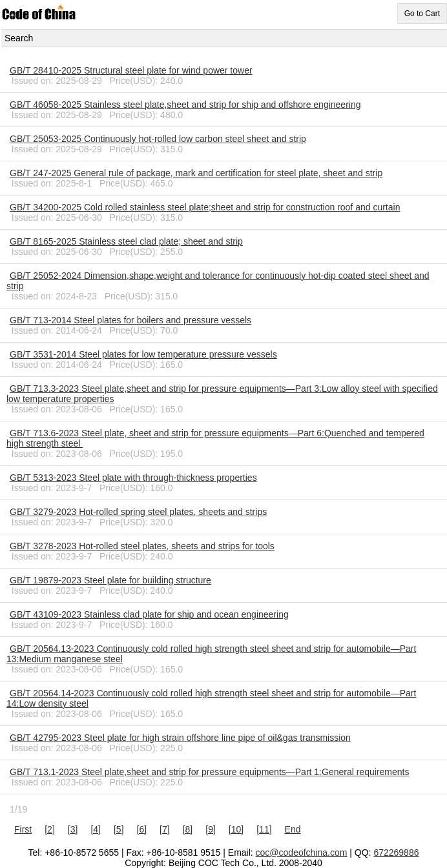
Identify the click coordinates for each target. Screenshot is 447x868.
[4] (96, 829)
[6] (142, 829)
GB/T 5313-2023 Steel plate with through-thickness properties (133, 478)
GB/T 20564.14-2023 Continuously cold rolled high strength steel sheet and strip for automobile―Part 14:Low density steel (211, 698)
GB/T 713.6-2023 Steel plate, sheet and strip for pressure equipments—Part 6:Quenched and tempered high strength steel (215, 438)
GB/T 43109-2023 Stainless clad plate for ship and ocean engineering (149, 614)
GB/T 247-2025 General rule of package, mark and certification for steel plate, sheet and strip (196, 173)
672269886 (396, 853)
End (293, 829)
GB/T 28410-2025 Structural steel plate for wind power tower (131, 70)
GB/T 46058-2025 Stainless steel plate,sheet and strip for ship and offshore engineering (185, 105)
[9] (211, 829)
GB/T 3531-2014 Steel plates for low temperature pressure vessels (143, 354)
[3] (73, 829)
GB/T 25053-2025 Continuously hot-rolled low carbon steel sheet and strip (158, 139)
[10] (236, 829)
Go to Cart (422, 14)
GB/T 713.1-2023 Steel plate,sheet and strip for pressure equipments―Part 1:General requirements (209, 772)
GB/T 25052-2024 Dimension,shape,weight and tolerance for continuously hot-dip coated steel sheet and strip (218, 281)
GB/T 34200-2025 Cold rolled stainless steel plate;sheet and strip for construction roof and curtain (205, 207)
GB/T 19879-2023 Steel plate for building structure (110, 580)
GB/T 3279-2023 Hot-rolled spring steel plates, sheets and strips (138, 512)
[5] (119, 829)
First (23, 829)
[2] (50, 829)
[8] (188, 829)
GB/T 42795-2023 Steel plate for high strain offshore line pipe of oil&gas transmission (180, 738)
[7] (165, 829)
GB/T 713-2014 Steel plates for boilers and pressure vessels (130, 320)
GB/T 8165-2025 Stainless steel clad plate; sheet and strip (126, 241)
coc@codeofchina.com (302, 853)
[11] (264, 829)
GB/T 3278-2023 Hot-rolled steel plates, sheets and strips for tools (142, 546)
